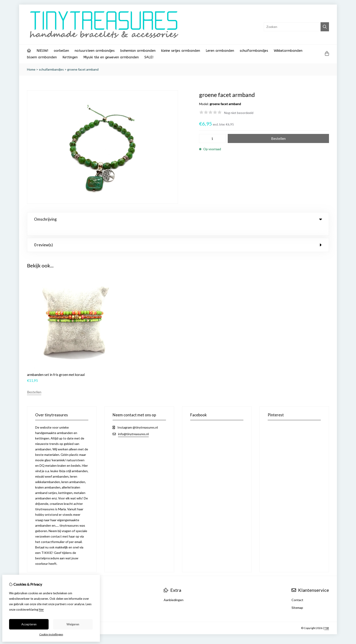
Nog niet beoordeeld (239, 113)
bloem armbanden (42, 57)
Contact (297, 591)
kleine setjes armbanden (181, 51)
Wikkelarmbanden (288, 51)
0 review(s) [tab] (178, 236)
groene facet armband (83, 69)
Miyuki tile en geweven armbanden (111, 57)
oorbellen (61, 51)
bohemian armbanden (138, 51)
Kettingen (70, 57)
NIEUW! (42, 51)
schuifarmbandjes (254, 51)
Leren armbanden (220, 51)
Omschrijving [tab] (178, 219)
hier (41, 609)
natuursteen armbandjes (95, 51)
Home (31, 69)
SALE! (149, 57)
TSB (327, 619)
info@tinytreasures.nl (133, 425)
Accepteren (29, 624)
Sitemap (297, 598)
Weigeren (73, 624)
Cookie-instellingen (51, 634)
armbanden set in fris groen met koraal (56, 365)
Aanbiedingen (174, 591)
